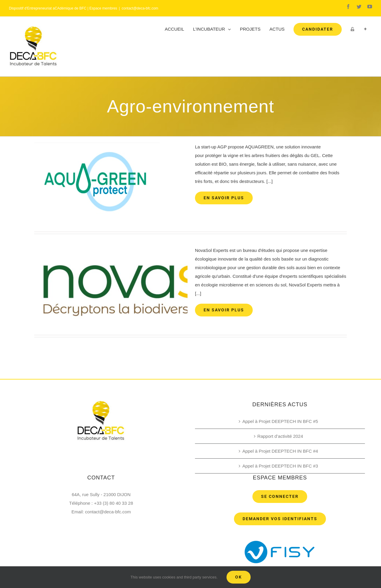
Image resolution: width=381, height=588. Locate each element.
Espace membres (103, 8)
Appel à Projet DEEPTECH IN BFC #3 (280, 466)
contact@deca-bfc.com (140, 8)
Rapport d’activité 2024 (280, 436)
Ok (239, 577)
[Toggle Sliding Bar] (365, 29)
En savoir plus (224, 198)
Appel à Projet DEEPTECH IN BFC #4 (280, 451)
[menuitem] (175, 29)
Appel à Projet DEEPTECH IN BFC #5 (280, 421)
